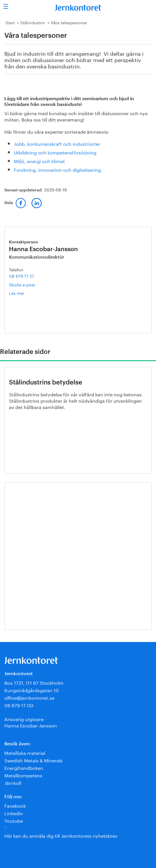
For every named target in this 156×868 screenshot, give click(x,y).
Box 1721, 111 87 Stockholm (34, 682)
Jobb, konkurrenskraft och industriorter (57, 143)
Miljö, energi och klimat (39, 161)
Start (10, 22)
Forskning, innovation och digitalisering (57, 169)
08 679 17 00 (19, 705)
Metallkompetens (23, 775)
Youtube (14, 820)
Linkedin (14, 813)
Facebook (15, 805)
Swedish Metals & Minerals (33, 760)
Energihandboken (24, 767)
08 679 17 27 (22, 276)
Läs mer (25, 293)
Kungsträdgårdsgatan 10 (32, 690)
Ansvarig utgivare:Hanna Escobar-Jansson (31, 722)
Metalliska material (25, 752)
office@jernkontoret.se (29, 697)
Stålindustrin (33, 22)
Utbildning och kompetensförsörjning (55, 152)
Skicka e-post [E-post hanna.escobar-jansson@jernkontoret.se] (22, 284)
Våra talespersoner (69, 22)
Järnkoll (13, 782)
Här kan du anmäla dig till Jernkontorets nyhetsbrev (61, 835)
